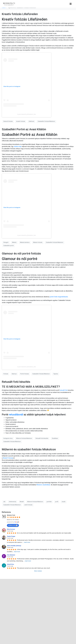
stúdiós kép (18, 146)
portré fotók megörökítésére (59, 297)
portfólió (49, 502)
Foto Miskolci (11, 555)
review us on (13, 525)
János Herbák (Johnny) (14, 546)
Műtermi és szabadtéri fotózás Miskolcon (29, 449)
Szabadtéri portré (9, 246)
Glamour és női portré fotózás (21, 253)
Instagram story (8, 438)
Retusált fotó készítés (16, 382)
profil (57, 502)
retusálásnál (16, 415)
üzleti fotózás (28, 505)
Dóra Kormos (11, 529)
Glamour (14, 374)
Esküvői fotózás (8, 121)
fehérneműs (13, 502)
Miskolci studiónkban (43, 485)
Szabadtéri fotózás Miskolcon (46, 121)
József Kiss (10, 564)
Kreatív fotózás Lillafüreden (20, 14)
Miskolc (14, 242)
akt (4, 502)
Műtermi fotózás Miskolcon (24, 438)
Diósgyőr (6, 242)
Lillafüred (31, 121)
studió (64, 502)
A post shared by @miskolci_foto (26, 114)
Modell (22, 502)
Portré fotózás (25, 374)
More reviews (38, 571)
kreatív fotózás (21, 121)
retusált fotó (64, 390)
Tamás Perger (11, 536)
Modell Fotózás (8, 458)
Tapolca (56, 374)
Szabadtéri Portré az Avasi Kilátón (24, 129)
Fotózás (6, 374)
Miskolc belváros (25, 242)
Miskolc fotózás (38, 242)
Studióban (55, 438)
